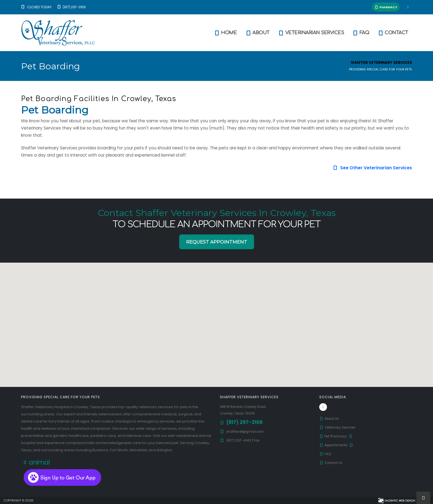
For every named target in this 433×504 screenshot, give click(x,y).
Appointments (338, 445)
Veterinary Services (340, 427)
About (257, 33)
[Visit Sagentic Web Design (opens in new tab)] (396, 500)
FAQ (361, 33)
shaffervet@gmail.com (247, 432)
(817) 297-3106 (71, 7)
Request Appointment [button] (217, 242)
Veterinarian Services (311, 33)
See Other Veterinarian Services (372, 168)
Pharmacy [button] (386, 7)
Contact (393, 33)
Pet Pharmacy (337, 436)
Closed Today (36, 7)
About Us (330, 419)
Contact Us (332, 463)
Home (225, 33)
